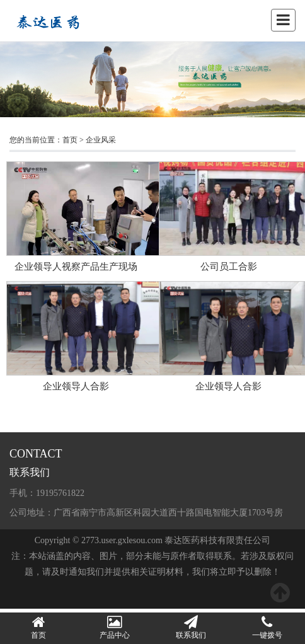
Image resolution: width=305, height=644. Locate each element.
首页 (70, 140)
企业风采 (101, 140)
